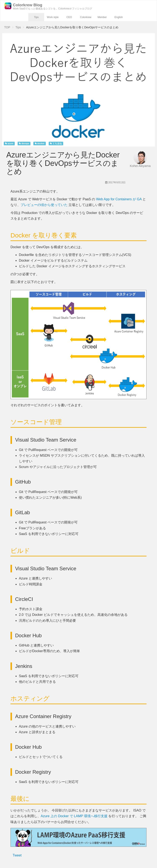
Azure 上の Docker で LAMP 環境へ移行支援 (74, 816)
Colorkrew (86, 17)
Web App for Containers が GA (119, 199)
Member (102, 17)
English (119, 17)
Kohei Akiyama (140, 166)
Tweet (17, 855)
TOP (7, 27)
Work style (53, 17)
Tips (36, 17)
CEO (69, 17)
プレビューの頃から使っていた (44, 205)
